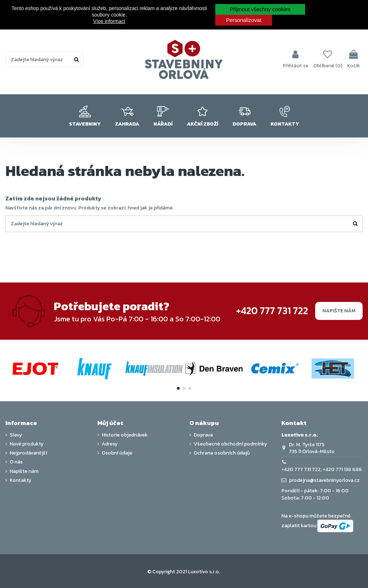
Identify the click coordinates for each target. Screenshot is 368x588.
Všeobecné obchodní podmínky (230, 444)
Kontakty (20, 480)
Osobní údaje (117, 453)
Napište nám (339, 311)
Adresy (110, 444)
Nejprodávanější (28, 453)
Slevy (16, 435)
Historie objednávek (125, 435)
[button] (85, 116)
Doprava (203, 435)
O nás (16, 462)
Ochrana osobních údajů (222, 453)
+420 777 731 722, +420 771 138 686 (322, 469)
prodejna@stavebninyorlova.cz (324, 480)
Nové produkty (27, 444)
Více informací (109, 21)
